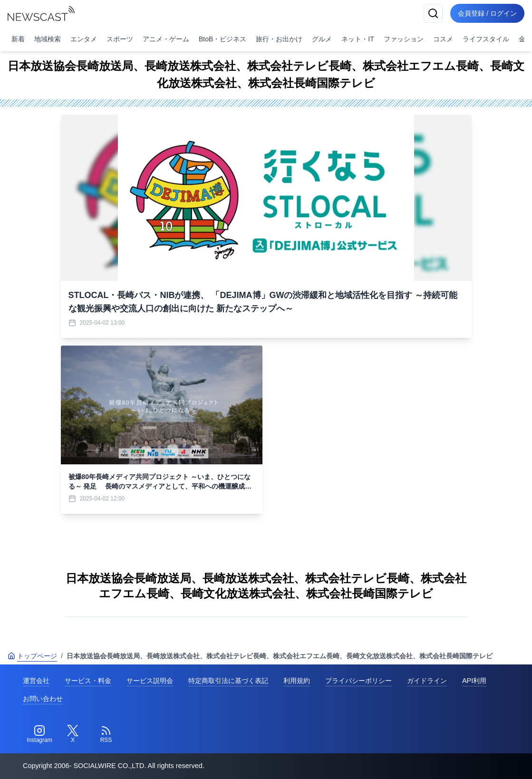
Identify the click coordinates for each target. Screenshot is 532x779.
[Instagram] (39, 734)
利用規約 (297, 681)
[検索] (433, 13)
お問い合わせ (43, 699)
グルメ (322, 39)
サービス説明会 (150, 681)
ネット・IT (358, 39)
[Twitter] (73, 734)
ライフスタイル (486, 39)
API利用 (474, 681)
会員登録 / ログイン (487, 13)
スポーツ (120, 39)
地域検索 (48, 39)
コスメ (443, 39)
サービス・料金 (88, 681)
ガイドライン (427, 681)
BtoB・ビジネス (222, 39)
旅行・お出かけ (279, 39)
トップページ (32, 656)
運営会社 (36, 681)
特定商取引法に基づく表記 (228, 681)
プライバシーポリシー (358, 681)
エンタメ (84, 39)
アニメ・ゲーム (166, 39)
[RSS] (106, 734)
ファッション (404, 39)
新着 (18, 39)
